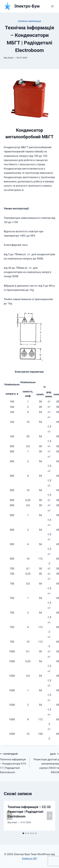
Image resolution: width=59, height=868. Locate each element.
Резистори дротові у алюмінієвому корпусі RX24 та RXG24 (46, 763)
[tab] (23, 833)
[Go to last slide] (9, 816)
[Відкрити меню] (52, 6)
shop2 (10, 58)
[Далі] (50, 816)
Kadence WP (30, 858)
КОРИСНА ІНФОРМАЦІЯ (29, 21)
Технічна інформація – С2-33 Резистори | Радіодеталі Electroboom (29, 812)
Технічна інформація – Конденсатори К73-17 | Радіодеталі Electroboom (13, 763)
